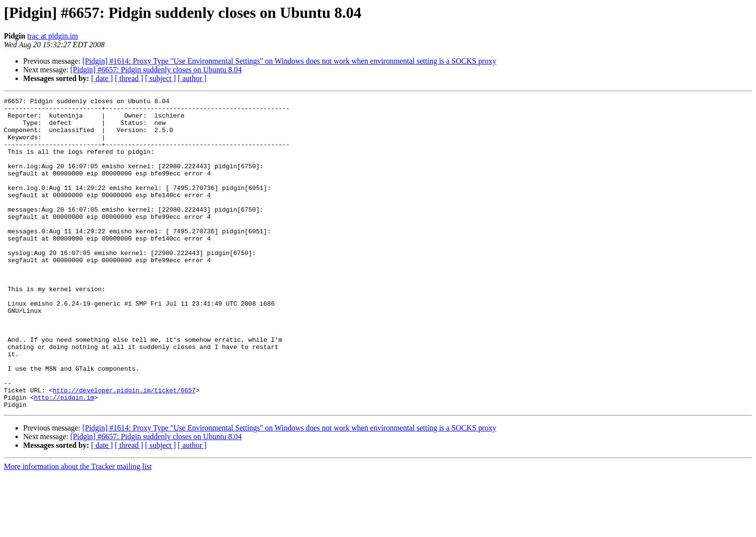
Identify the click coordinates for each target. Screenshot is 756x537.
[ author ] (192, 78)
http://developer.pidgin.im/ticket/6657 (124, 449)
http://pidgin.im (64, 458)
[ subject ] (161, 78)
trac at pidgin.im (52, 36)
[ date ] (102, 78)
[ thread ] (129, 78)
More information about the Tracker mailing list (78, 529)
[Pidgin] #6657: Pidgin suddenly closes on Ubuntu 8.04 (156, 70)
